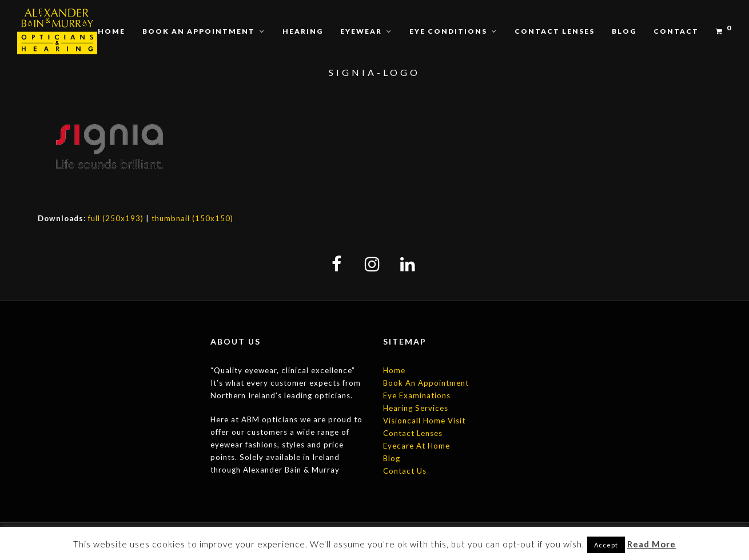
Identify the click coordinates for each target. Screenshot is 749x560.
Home (394, 370)
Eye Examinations (417, 395)
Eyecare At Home (417, 446)
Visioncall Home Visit (424, 421)
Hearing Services (416, 408)
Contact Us (405, 471)
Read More (652, 544)
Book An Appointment (426, 383)
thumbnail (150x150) (192, 218)
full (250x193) (116, 218)
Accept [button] (606, 545)
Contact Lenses (413, 433)
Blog (392, 458)
